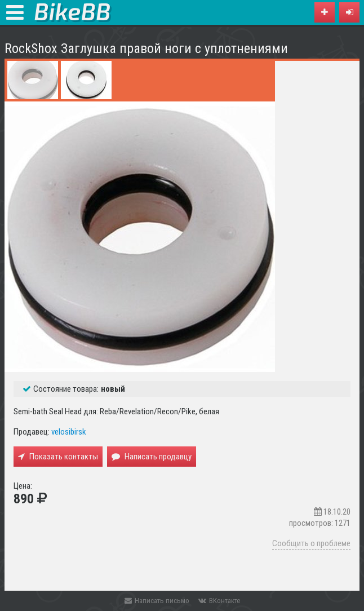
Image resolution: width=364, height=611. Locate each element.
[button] (349, 12)
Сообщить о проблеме (311, 543)
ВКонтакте (219, 601)
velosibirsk (69, 432)
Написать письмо (157, 601)
